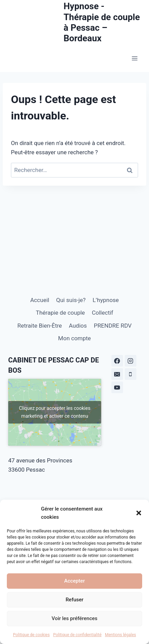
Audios (78, 326)
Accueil (40, 300)
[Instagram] (131, 361)
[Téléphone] (131, 374)
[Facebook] (117, 361)
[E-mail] (117, 374)
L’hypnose (106, 300)
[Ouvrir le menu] (134, 59)
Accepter (74, 581)
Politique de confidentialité (77, 635)
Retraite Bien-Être (40, 326)
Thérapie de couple (60, 313)
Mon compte (74, 338)
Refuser (74, 600)
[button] (139, 513)
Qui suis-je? (71, 300)
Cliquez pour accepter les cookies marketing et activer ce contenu (55, 412)
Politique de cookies (31, 635)
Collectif (103, 313)
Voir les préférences (74, 618)
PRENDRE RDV (113, 326)
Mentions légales (120, 635)
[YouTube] (117, 387)
